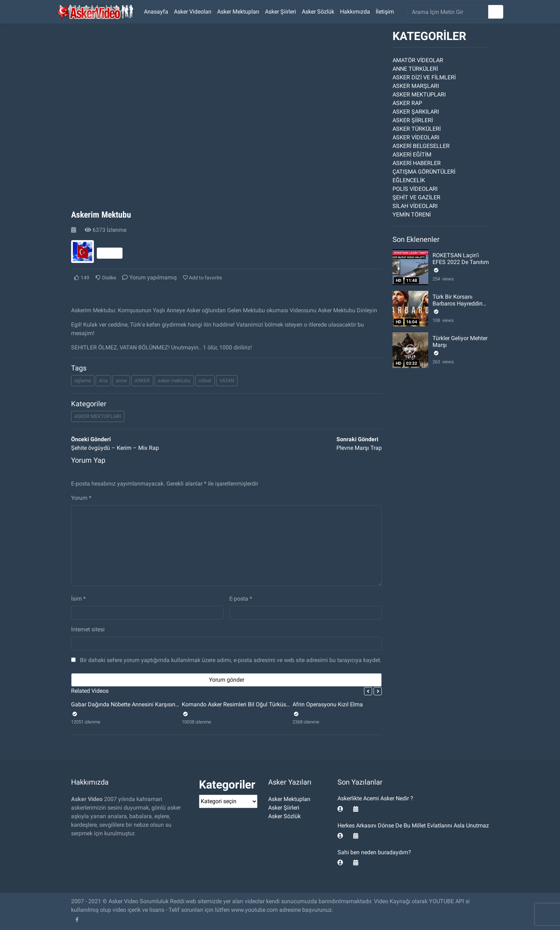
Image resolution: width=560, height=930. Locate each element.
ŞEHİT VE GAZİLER (416, 197)
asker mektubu (174, 381)
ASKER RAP (407, 103)
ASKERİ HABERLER (417, 163)
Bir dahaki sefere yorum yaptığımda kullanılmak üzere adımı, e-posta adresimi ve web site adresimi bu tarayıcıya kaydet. (231, 660)
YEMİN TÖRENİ (412, 215)
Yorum (81, 498)
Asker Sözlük (318, 12)
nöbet (205, 381)
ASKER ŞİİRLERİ (413, 120)
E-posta (241, 599)
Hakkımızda (355, 12)
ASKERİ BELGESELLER (421, 146)
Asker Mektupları (238, 12)
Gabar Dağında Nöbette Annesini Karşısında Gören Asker (142, 704)
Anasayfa (156, 12)
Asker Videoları (193, 12)
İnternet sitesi (88, 629)
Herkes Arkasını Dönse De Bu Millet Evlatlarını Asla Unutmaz (413, 825)
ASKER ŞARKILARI (416, 112)
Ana (103, 381)
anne (121, 381)
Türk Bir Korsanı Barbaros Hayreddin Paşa (457, 304)
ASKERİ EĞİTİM (412, 155)
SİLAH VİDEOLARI (415, 206)
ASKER (142, 381)
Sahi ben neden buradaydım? (374, 852)
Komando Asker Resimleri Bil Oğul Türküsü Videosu (246, 704)
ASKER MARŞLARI (416, 86)
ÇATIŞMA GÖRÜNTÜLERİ (424, 172)
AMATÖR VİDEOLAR (418, 60)
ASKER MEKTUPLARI (98, 416)
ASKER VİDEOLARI (416, 137)
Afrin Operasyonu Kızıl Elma (328, 704)
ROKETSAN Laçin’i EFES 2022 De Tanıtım (461, 259)
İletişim (385, 12)
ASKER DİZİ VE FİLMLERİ (424, 77)
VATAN (227, 381)
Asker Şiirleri (281, 12)
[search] (448, 12)
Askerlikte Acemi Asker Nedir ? (375, 798)
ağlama (83, 381)
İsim (78, 599)
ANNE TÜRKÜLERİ (415, 69)
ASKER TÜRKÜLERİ (417, 129)
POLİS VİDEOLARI (415, 189)
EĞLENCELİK (409, 180)
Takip (110, 253)
